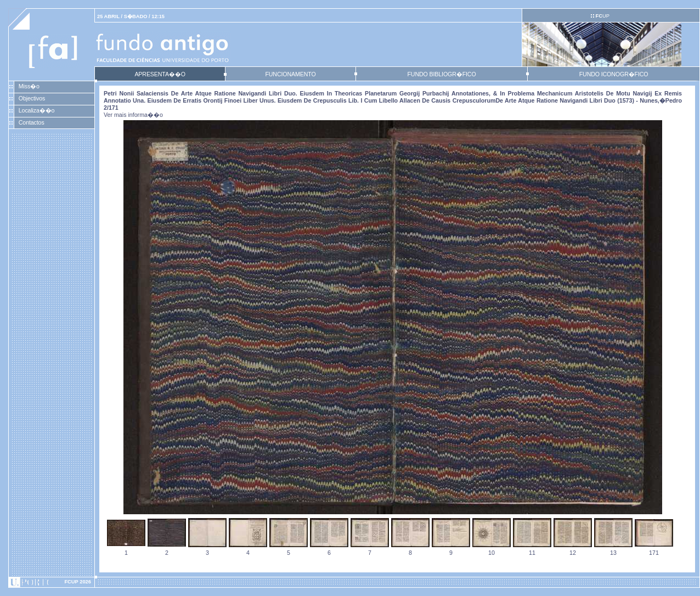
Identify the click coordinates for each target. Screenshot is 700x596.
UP (602, 16)
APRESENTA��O (160, 74)
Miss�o (29, 86)
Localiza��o (37, 110)
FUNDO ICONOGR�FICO (614, 74)
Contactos (32, 122)
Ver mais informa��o (133, 115)
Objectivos (32, 98)
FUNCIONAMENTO (290, 74)
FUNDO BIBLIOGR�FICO (441, 74)
